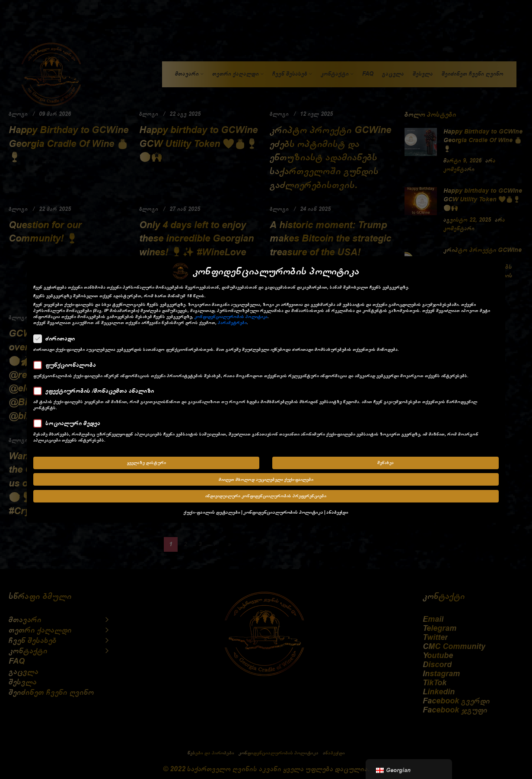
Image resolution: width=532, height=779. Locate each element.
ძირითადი (57, 338)
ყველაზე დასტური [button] (147, 463)
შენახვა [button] (385, 463)
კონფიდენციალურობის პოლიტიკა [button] (283, 512)
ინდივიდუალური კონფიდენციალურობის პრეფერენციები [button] (266, 496)
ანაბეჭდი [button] (337, 512)
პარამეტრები (232, 323)
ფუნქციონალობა (67, 365)
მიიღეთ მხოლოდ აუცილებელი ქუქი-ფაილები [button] (266, 479)
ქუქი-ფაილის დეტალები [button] (212, 512)
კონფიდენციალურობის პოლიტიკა (231, 317)
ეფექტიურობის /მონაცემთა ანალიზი (96, 391)
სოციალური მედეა (70, 423)
